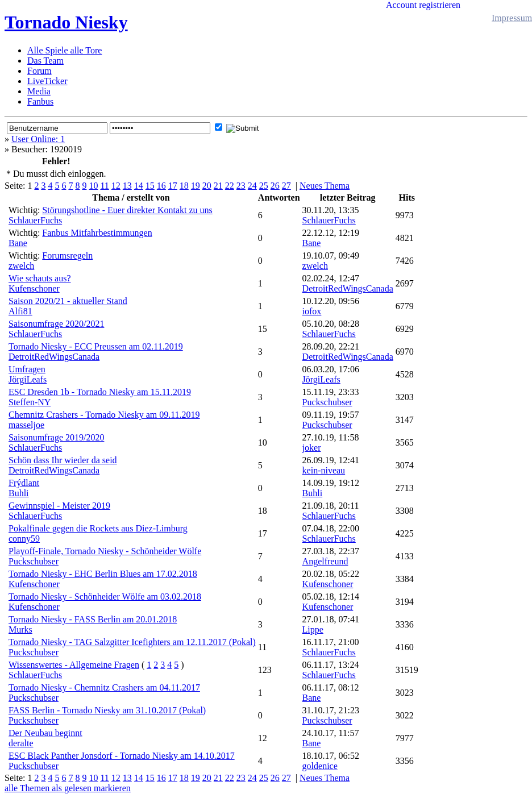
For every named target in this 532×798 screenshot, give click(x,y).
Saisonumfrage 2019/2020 (56, 437)
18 (184, 186)
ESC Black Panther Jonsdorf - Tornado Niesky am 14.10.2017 (122, 756)
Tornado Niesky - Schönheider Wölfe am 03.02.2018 (105, 597)
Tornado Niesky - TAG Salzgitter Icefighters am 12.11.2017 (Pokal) (132, 642)
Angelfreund (325, 561)
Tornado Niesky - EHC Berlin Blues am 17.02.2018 (103, 574)
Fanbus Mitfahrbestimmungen (97, 233)
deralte (21, 743)
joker (312, 448)
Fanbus (40, 101)
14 (139, 186)
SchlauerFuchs (35, 220)
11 (104, 186)
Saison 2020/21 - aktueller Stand (68, 301)
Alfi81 (20, 311)
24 (252, 186)
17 (173, 186)
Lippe (313, 629)
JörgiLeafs (28, 379)
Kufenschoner (34, 288)
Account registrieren (423, 5)
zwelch (21, 266)
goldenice (320, 766)
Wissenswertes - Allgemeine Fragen (74, 665)
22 (230, 186)
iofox (312, 311)
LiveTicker (47, 81)
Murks (20, 629)
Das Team (45, 61)
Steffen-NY (30, 402)
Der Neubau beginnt (45, 733)
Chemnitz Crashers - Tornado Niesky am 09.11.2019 (104, 415)
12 (116, 186)
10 (93, 186)
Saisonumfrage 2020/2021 (56, 324)
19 (196, 186)
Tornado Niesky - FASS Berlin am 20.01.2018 (93, 619)
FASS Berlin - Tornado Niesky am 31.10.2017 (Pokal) (107, 710)
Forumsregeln (67, 255)
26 (275, 186)
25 (264, 186)
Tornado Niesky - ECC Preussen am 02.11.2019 (96, 346)
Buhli (19, 493)
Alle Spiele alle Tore (65, 50)
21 (218, 186)
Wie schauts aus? (40, 278)
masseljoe (26, 425)
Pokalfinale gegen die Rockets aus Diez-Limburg (98, 528)
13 (127, 186)
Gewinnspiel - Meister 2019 (59, 506)
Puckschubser (327, 402)
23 (241, 186)
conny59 (24, 539)
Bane (18, 243)
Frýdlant (24, 483)
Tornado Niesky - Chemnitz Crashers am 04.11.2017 (104, 687)
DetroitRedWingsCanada (348, 288)
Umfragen (27, 369)
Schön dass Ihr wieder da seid (63, 460)
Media (39, 91)
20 (207, 186)
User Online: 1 (38, 139)
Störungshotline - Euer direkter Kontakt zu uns (127, 210)
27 (286, 186)
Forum (40, 71)
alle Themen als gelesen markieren (68, 788)
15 (150, 186)
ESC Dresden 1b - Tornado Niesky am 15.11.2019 (100, 392)
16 (161, 186)
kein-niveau (324, 470)
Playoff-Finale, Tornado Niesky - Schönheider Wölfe (105, 551)
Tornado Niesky (66, 22)
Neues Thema (325, 186)
